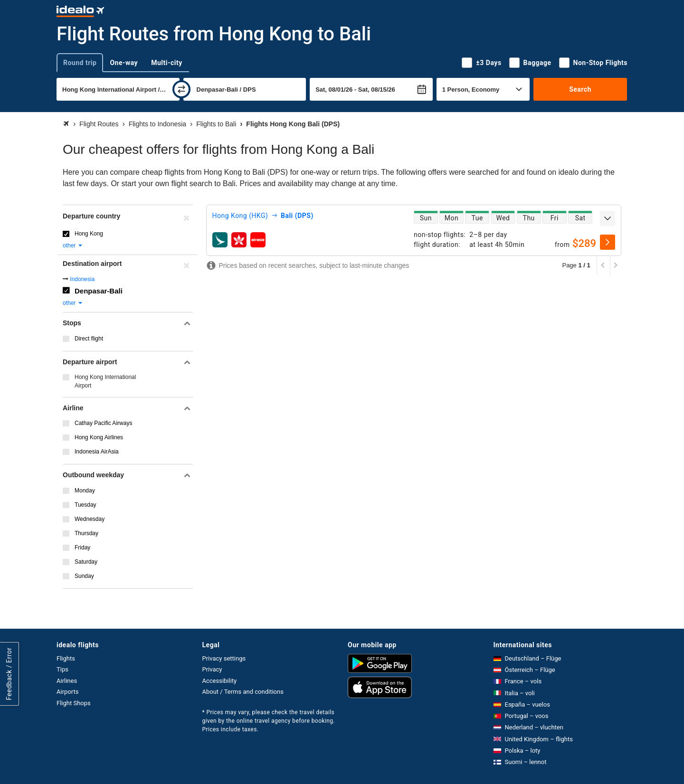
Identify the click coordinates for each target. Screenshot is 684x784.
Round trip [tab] (80, 63)
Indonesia (82, 279)
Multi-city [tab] (167, 63)
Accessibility (220, 681)
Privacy (212, 669)
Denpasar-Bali (99, 291)
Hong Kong (89, 234)
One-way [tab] (124, 63)
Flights (66, 658)
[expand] (608, 218)
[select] (608, 242)
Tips (62, 669)
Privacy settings (224, 658)
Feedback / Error (9, 674)
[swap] (181, 89)
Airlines (67, 681)
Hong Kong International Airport (105, 381)
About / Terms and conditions (243, 692)
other (73, 246)
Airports (67, 692)
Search (580, 89)
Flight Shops (74, 703)
